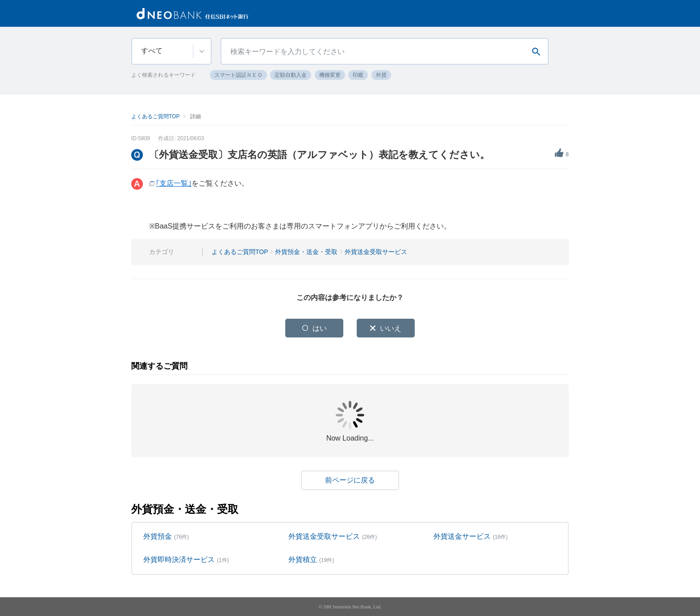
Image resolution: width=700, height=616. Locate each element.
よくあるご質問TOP (155, 117)
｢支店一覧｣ (174, 183)
